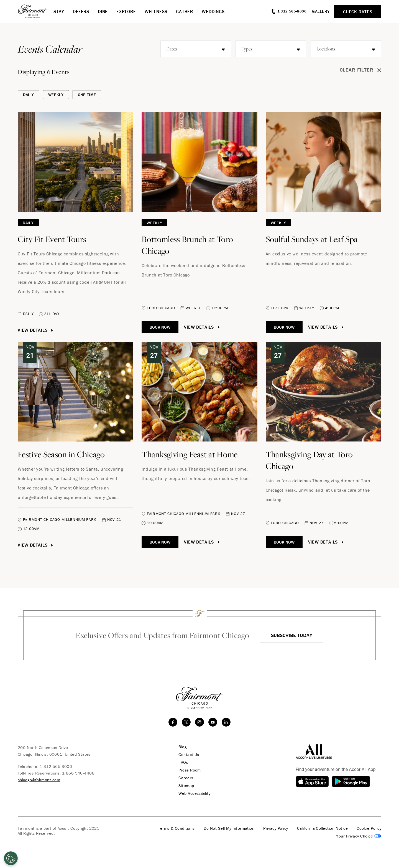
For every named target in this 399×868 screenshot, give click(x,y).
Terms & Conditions (176, 828)
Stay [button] (59, 11)
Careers (186, 778)
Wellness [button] (156, 11)
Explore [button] (126, 11)
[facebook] (173, 722)
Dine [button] (103, 11)
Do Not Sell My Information (229, 828)
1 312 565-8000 (56, 766)
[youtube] (213, 722)
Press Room (189, 770)
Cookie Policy (369, 828)
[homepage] (36, 11)
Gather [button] (185, 11)
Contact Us (189, 755)
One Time (87, 95)
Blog (182, 747)
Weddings (213, 11)
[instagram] (199, 722)
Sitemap (186, 786)
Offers (81, 11)
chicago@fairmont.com (39, 780)
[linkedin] (226, 722)
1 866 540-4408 (78, 773)
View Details (36, 330)
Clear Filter (360, 70)
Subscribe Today (292, 635)
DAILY (29, 95)
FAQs (183, 762)
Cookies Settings (359, 836)
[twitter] (186, 722)
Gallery (321, 11)
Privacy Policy (276, 828)
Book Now (160, 327)
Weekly (56, 95)
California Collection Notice (323, 828)
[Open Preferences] (11, 858)
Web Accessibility (194, 793)
